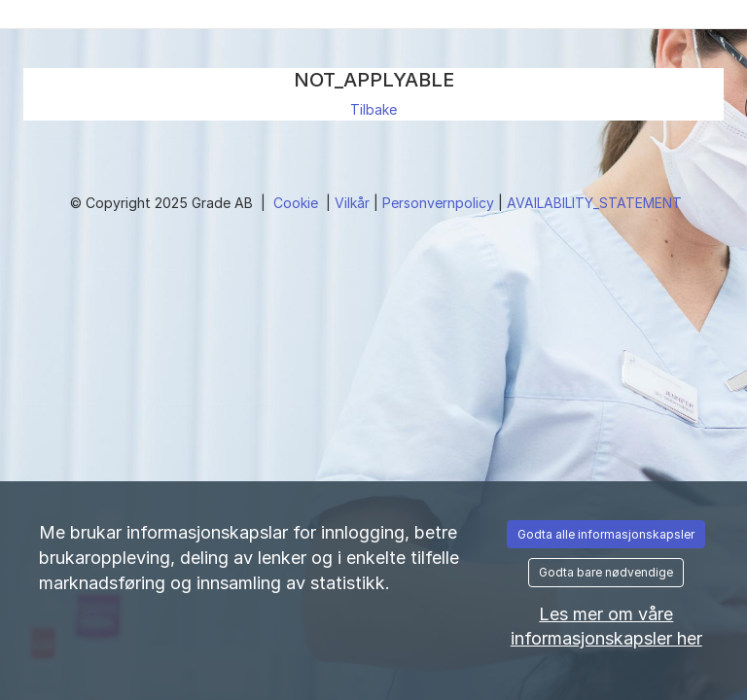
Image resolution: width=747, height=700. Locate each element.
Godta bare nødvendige (606, 572)
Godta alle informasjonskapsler (606, 534)
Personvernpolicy (440, 203)
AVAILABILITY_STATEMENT (594, 203)
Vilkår (354, 203)
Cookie (298, 203)
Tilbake (373, 109)
